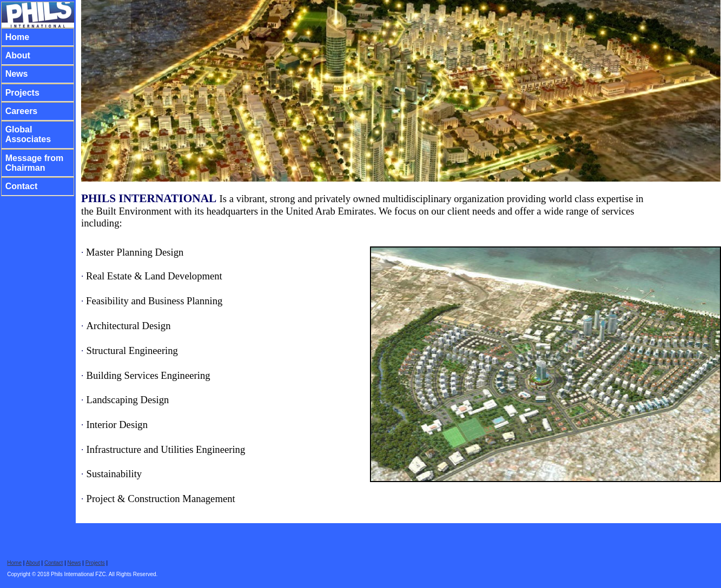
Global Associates (28, 134)
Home (17, 37)
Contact (22, 186)
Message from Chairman (35, 163)
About (18, 55)
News (17, 74)
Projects (22, 93)
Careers (22, 111)
